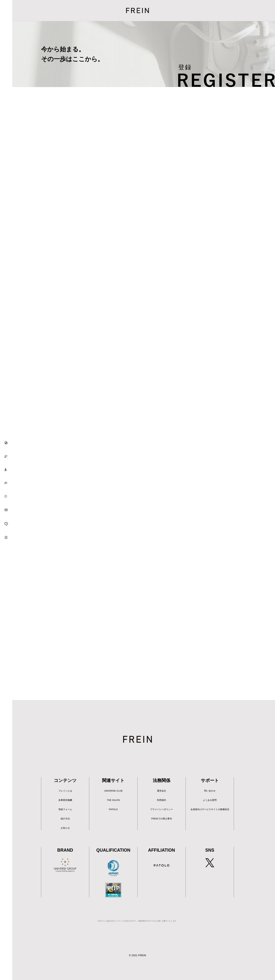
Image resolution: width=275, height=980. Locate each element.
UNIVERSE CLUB (113, 791)
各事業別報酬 (65, 800)
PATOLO (113, 809)
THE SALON (113, 800)
